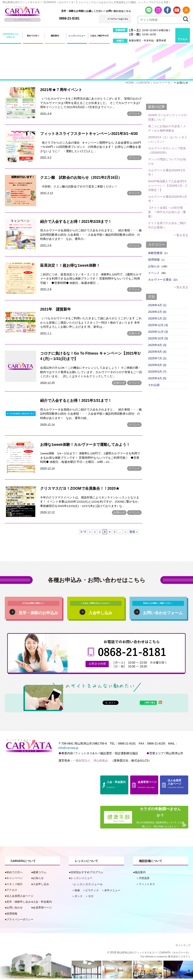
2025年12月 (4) (158, 325)
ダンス (79, 898)
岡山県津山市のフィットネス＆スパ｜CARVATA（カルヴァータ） (154, 954)
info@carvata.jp (68, 750)
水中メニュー (112, 892)
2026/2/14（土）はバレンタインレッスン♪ (168, 139)
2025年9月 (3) (157, 345)
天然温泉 (144, 880)
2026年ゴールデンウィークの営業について (167, 117)
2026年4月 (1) (157, 305)
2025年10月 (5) (158, 338)
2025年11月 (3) (158, 332)
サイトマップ (183, 947)
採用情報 (154, 259)
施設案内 (55, 36)
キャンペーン (15, 880)
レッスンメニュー (77, 36)
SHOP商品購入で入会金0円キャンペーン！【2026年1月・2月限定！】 (168, 185)
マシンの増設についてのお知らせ (167, 161)
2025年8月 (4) (157, 351)
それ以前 (154, 385)
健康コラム (40, 874)
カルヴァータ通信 (160, 279)
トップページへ (22, 20)
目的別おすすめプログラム (87, 874)
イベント (134, 114)
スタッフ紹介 (15, 886)
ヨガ (91, 898)
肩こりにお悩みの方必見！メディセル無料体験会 (167, 128)
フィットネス (147, 886)
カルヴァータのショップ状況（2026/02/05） (167, 150)
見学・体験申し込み (19, 903)
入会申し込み (41, 886)
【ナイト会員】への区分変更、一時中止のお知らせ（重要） (167, 212)
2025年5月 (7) (157, 371)
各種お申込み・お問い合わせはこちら (96, 581)
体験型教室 (155, 253)
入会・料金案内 (42, 903)
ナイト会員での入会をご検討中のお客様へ (167, 225)
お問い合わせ (15, 909)
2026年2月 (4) (157, 312)
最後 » (134, 533)
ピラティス (92, 892)
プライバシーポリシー (20, 921)
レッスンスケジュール (88, 886)
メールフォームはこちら (118, 19)
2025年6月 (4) (157, 365)
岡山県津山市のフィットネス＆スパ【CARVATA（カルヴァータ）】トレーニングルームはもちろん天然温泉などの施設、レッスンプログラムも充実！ (87, 2)
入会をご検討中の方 (99, 36)
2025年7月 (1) (157, 358)
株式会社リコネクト (179, 958)
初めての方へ (33, 36)
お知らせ (134, 334)
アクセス (183, 39)
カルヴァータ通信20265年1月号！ (168, 199)
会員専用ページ (42, 909)
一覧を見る (181, 235)
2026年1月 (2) (157, 318)
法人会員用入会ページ (20, 897)
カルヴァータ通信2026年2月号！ (167, 172)
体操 (77, 892)
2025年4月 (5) (157, 378)
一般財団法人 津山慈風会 (90, 762)
